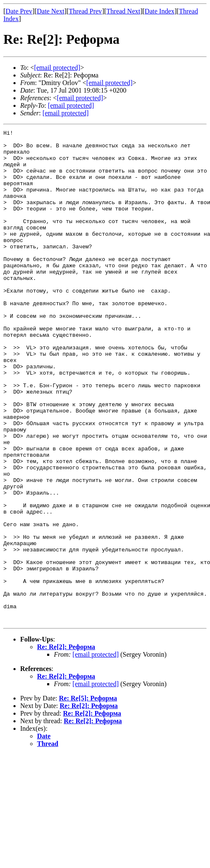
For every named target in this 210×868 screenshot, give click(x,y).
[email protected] (96, 753)
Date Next (51, 11)
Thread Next (123, 11)
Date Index (160, 11)
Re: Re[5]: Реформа (88, 797)
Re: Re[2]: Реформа (66, 745)
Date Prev (19, 11)
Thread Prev (85, 11)
